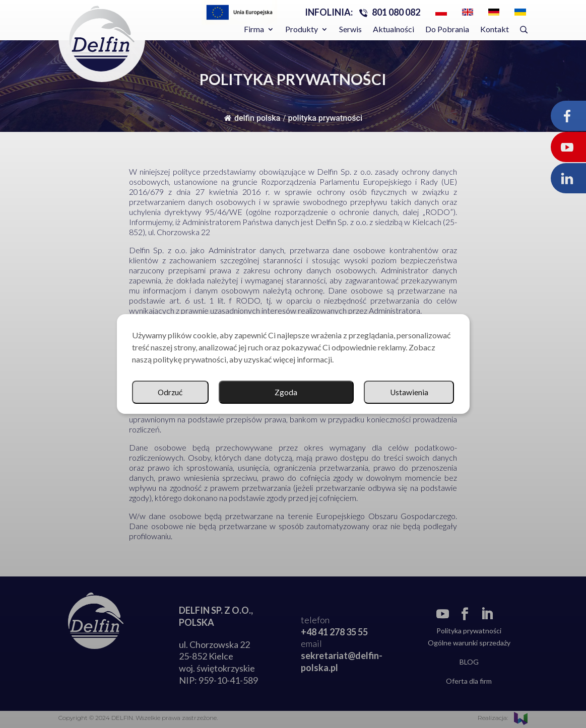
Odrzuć (415, 392)
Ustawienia (321, 392)
